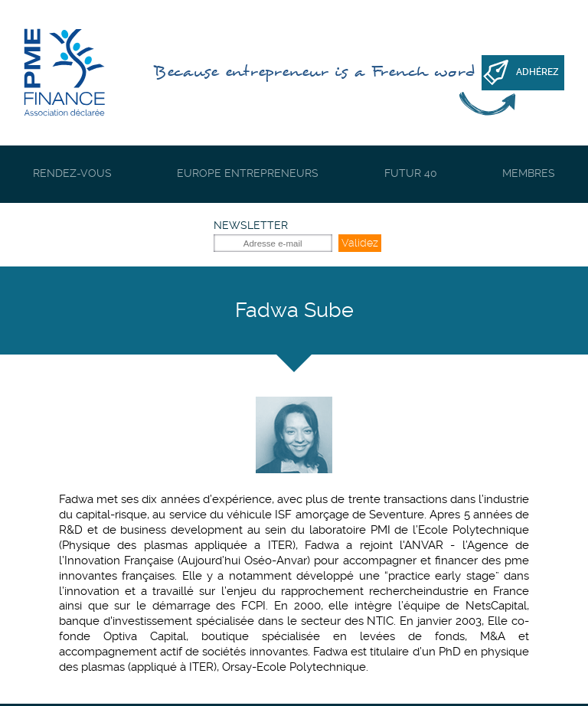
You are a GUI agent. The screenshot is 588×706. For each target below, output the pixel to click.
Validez (360, 243)
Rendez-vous (72, 173)
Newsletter (251, 225)
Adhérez (537, 72)
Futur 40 (411, 173)
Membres (529, 173)
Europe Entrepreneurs (248, 173)
